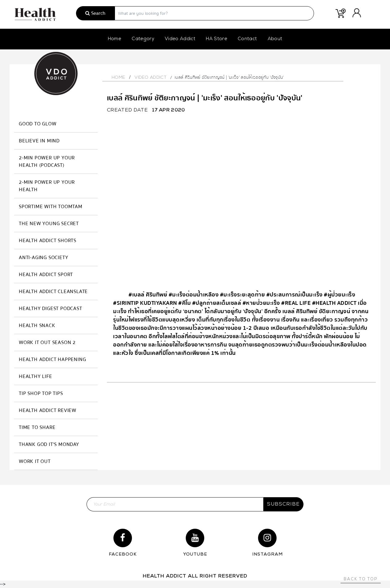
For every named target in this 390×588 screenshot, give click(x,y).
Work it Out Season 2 (47, 342)
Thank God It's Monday (49, 444)
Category (143, 39)
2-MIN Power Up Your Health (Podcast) (47, 162)
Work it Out (35, 461)
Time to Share (37, 427)
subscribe (283, 504)
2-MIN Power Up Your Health (47, 186)
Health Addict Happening (52, 359)
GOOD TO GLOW (38, 124)
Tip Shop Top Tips (41, 393)
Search (95, 13)
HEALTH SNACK (37, 325)
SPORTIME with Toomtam (51, 207)
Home (114, 39)
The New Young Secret (49, 224)
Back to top (361, 579)
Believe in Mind (39, 141)
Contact (247, 39)
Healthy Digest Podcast (51, 309)
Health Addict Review (48, 410)
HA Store (216, 39)
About (275, 39)
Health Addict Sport (46, 275)
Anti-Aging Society (43, 258)
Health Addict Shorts (48, 241)
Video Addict (180, 39)
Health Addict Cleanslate (53, 292)
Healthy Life (36, 376)
